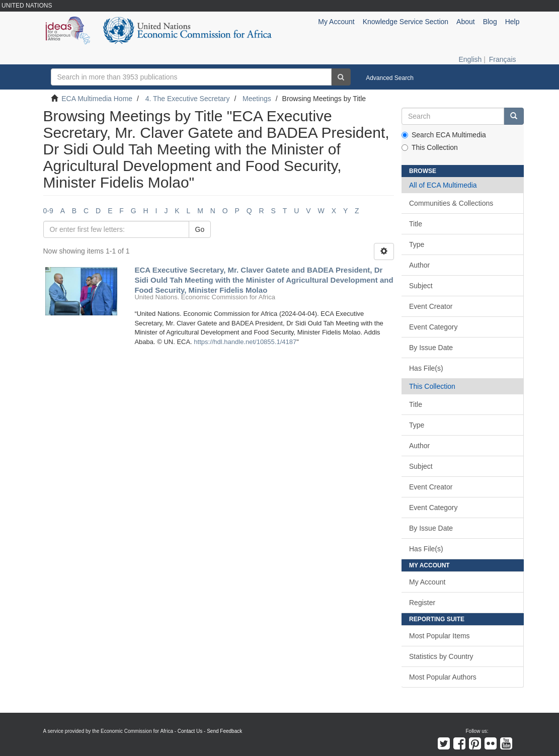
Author (419, 265)
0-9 (48, 211)
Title (416, 224)
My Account (427, 582)
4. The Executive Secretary (188, 99)
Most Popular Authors (443, 677)
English (470, 59)
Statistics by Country (441, 656)
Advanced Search (390, 78)
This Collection (430, 147)
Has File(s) (426, 368)
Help (512, 22)
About (466, 22)
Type (417, 244)
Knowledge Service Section (406, 22)
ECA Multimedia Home (97, 99)
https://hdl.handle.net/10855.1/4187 (245, 342)
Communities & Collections (451, 203)
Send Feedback (224, 731)
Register (422, 603)
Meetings (257, 99)
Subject (421, 286)
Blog (490, 22)
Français (503, 59)
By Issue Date (431, 348)
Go (200, 229)
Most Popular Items (440, 636)
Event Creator (431, 306)
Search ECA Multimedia (444, 135)
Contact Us (190, 731)
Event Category (433, 327)
